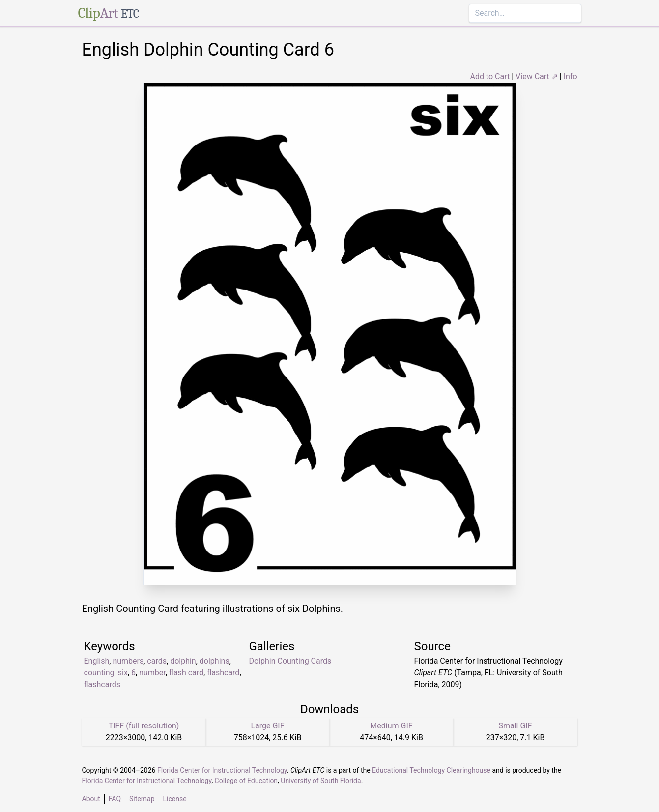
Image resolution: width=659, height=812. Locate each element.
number (152, 673)
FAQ (115, 799)
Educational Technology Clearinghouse (431, 770)
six (123, 673)
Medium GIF (391, 726)
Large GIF (267, 726)
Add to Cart (490, 76)
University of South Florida (321, 781)
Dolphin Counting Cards (290, 661)
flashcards (102, 684)
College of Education (246, 781)
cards (157, 661)
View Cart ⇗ (537, 76)
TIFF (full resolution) (144, 726)
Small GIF (515, 726)
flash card (186, 673)
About (91, 799)
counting (99, 673)
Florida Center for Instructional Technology (222, 770)
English (97, 661)
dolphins (215, 661)
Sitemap (142, 799)
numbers (128, 661)
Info (571, 76)
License (175, 799)
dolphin (183, 661)
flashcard (223, 673)
